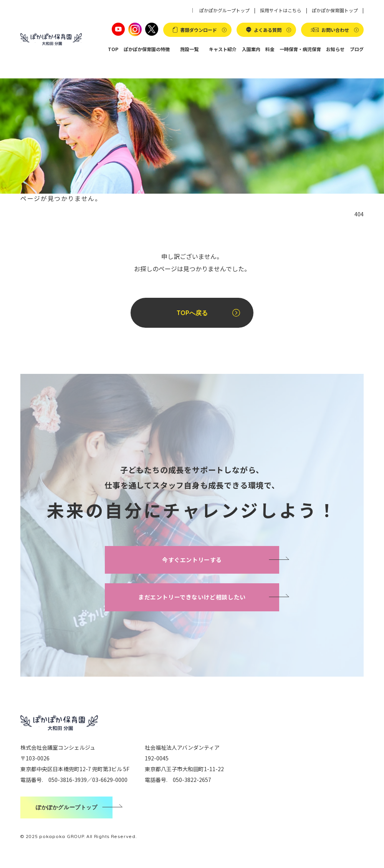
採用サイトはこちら (281, 10)
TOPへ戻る (192, 313)
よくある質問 (268, 30)
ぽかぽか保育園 (51, 39)
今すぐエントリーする (192, 560)
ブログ (357, 49)
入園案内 (251, 49)
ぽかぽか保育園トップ (335, 10)
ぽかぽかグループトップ (224, 10)
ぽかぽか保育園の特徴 (147, 49)
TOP (113, 49)
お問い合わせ (335, 30)
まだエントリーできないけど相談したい (192, 597)
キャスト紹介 (223, 49)
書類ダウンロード (199, 30)
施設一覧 (189, 49)
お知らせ (336, 49)
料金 (270, 49)
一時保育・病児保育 (300, 49)
